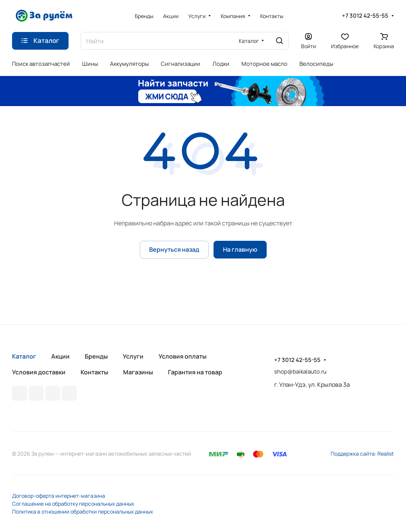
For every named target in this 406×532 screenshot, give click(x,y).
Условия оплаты (182, 356)
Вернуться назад (174, 249)
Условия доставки (39, 372)
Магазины (138, 372)
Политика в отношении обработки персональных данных (82, 511)
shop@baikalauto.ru (300, 372)
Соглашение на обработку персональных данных (73, 504)
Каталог (24, 356)
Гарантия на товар (195, 372)
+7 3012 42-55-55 (365, 16)
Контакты (94, 372)
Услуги (133, 356)
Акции (60, 356)
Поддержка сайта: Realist (362, 454)
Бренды (96, 356)
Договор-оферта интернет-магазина (59, 496)
